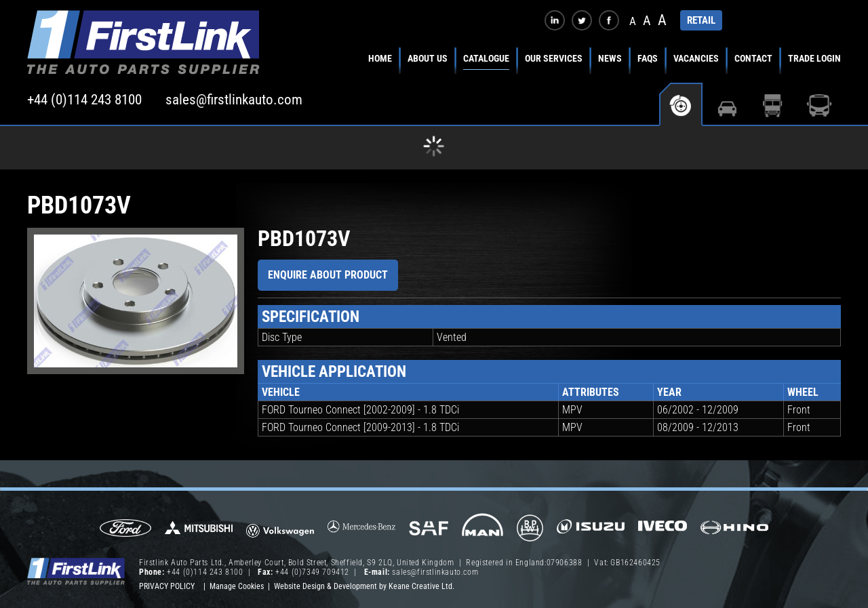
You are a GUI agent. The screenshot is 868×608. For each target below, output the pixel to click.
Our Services (554, 58)
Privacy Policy (167, 586)
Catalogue (486, 58)
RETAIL (701, 20)
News (610, 58)
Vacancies (696, 58)
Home (380, 58)
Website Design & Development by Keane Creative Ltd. (364, 586)
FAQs (648, 58)
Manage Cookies (237, 586)
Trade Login (814, 58)
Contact (753, 58)
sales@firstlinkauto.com (234, 100)
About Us (428, 58)
